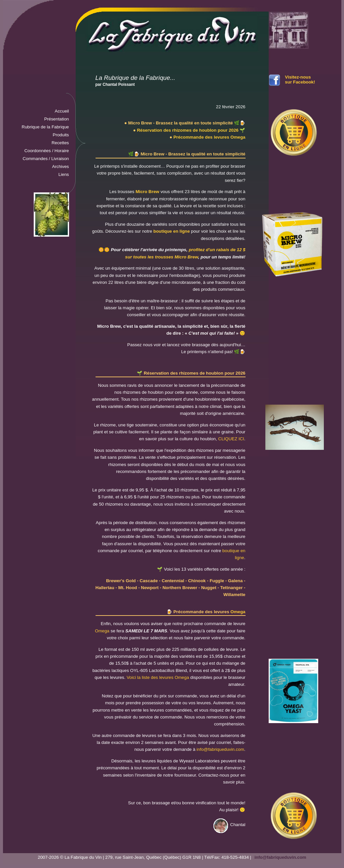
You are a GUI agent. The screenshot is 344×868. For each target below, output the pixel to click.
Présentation (57, 119)
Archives (60, 167)
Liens (64, 174)
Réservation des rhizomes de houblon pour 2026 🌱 (191, 130)
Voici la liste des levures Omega (158, 677)
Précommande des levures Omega (210, 137)
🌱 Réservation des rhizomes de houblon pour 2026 (191, 373)
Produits (61, 135)
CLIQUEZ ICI (231, 439)
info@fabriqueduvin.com (220, 749)
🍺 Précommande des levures (198, 612)
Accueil (62, 111)
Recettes (60, 143)
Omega (238, 612)
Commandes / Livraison (46, 159)
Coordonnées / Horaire (47, 151)
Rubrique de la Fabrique (45, 127)
